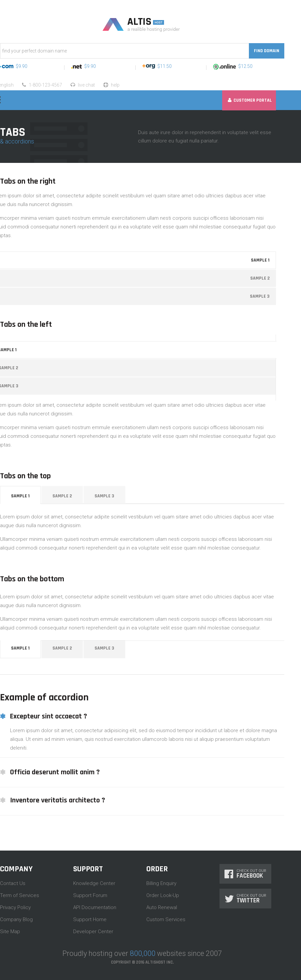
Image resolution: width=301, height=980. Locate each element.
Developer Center (93, 932)
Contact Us (13, 883)
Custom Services (166, 919)
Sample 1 (20, 496)
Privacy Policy (15, 907)
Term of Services (20, 895)
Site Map (10, 932)
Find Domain (267, 51)
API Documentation (95, 907)
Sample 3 (104, 496)
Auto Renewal (162, 907)
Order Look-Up (163, 895)
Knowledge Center (94, 883)
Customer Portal (250, 100)
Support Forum (90, 895)
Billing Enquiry (161, 883)
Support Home (90, 919)
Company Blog (16, 919)
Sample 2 (62, 496)
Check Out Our (245, 874)
